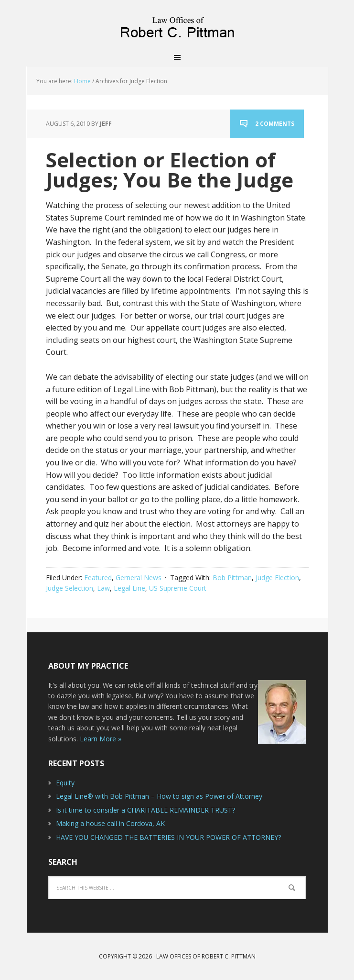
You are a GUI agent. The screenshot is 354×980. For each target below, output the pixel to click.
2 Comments (275, 124)
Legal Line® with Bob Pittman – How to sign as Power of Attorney (159, 796)
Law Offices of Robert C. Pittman (177, 24)
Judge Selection (70, 588)
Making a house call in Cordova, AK (110, 823)
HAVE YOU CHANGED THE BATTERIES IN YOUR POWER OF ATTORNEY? (168, 837)
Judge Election (277, 578)
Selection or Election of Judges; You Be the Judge (170, 170)
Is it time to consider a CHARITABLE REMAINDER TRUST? (145, 810)
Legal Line (129, 588)
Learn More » (101, 739)
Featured (98, 578)
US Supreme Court (178, 588)
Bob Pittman (232, 578)
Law (103, 588)
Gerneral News (139, 578)
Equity (65, 783)
